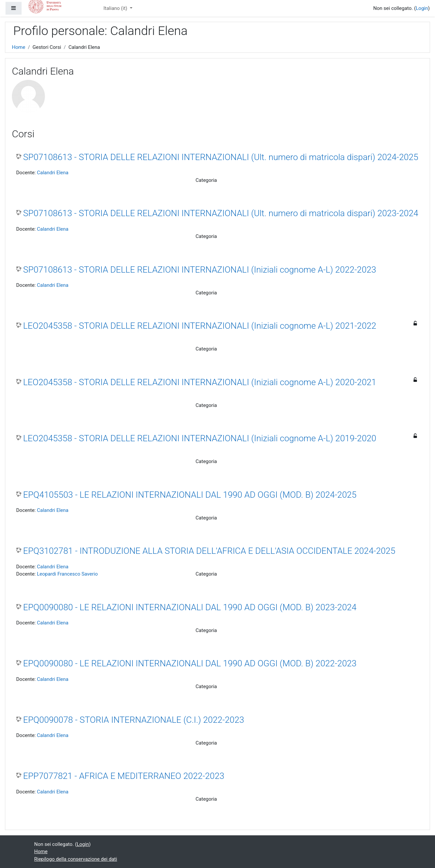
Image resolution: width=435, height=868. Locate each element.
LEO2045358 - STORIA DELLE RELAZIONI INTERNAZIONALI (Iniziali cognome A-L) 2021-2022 (200, 326)
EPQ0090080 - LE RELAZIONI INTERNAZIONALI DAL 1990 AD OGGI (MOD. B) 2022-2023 (190, 663)
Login (422, 8)
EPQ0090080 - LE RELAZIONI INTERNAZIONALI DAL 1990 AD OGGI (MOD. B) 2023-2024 (190, 607)
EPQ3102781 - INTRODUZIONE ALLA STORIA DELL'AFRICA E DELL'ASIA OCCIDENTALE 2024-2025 (209, 551)
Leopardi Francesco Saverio (67, 574)
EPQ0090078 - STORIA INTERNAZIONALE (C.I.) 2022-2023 (134, 720)
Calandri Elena (53, 173)
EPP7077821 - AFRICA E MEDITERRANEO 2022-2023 (124, 776)
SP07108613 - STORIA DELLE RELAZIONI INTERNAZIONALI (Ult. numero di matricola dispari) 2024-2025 (221, 157)
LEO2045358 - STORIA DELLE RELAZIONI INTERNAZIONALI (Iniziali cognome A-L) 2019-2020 (200, 438)
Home (18, 47)
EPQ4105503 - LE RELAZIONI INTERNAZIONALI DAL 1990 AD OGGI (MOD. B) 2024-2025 (190, 495)
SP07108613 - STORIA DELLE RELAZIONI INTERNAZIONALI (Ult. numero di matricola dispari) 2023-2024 (221, 213)
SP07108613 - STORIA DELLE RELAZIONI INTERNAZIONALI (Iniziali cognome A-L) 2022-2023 (200, 270)
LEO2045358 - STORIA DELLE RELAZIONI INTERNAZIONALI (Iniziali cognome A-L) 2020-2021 (200, 382)
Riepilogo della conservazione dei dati (76, 859)
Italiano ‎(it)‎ (116, 8)
